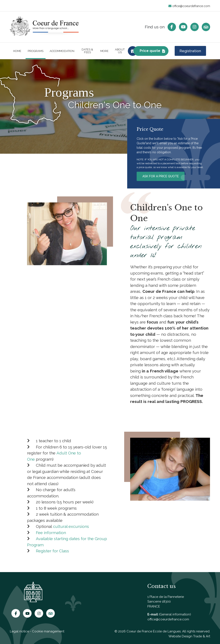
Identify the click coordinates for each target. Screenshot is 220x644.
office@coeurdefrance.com (189, 6)
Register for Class (52, 551)
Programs (36, 51)
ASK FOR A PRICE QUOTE (161, 176)
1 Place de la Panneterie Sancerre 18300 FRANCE (166, 602)
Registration (190, 51)
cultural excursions (71, 526)
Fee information (51, 533)
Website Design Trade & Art (189, 636)
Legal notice (19, 631)
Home (17, 51)
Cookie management (48, 631)
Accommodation (62, 51)
